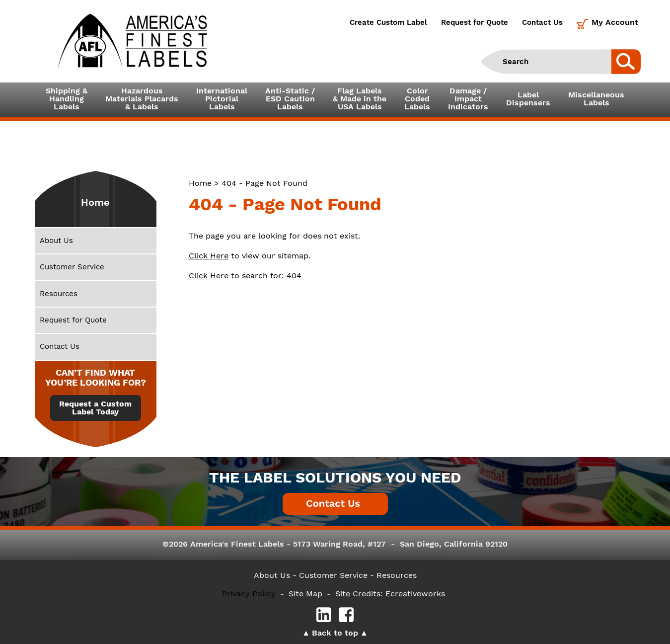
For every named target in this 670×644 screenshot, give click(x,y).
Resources (59, 294)
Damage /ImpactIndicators (468, 99)
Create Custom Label (388, 22)
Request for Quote (475, 22)
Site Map (305, 594)
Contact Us (542, 22)
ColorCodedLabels (417, 99)
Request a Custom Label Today (95, 408)
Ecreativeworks (415, 594)
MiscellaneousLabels (596, 99)
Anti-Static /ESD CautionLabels (290, 99)
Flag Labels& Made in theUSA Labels (360, 99)
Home (200, 183)
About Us (56, 241)
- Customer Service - (333, 575)
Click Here (209, 256)
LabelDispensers (528, 99)
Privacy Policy (249, 594)
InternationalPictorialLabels (222, 99)
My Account (615, 22)
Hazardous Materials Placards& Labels (142, 99)
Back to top (335, 633)
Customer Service (72, 267)
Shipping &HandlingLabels (67, 99)
